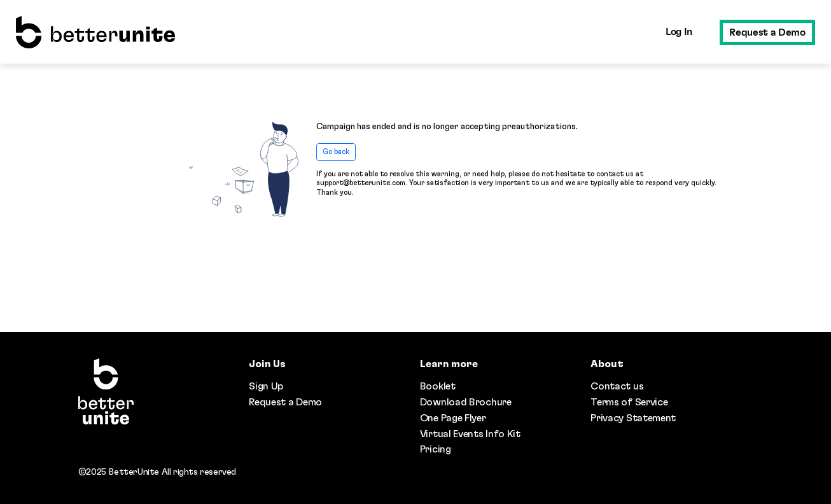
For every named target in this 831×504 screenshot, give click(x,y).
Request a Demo (767, 32)
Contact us (617, 386)
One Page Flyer (453, 418)
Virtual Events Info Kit (470, 434)
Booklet (438, 386)
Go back (336, 152)
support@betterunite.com (361, 183)
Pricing (436, 449)
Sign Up (266, 386)
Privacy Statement (633, 418)
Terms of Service (629, 402)
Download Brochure (466, 402)
